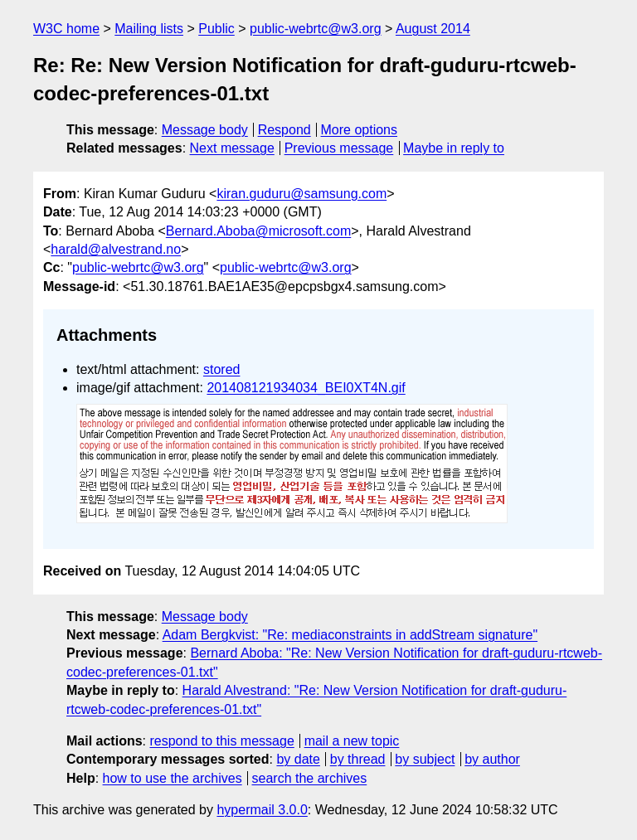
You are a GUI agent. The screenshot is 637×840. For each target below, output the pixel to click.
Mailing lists (149, 29)
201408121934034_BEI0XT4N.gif (306, 388)
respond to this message (221, 741)
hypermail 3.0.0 (262, 810)
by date (298, 759)
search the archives (310, 778)
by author (492, 759)
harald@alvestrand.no (116, 249)
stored (221, 369)
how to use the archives (173, 778)
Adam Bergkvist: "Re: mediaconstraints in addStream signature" (350, 635)
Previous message (339, 148)
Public (216, 29)
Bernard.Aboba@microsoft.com (258, 231)
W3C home (66, 29)
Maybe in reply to (454, 148)
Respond (284, 130)
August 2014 (433, 29)
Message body (205, 130)
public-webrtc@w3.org (316, 29)
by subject (425, 759)
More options (360, 130)
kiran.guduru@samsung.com (301, 194)
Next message (232, 148)
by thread (358, 759)
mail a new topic (352, 741)
